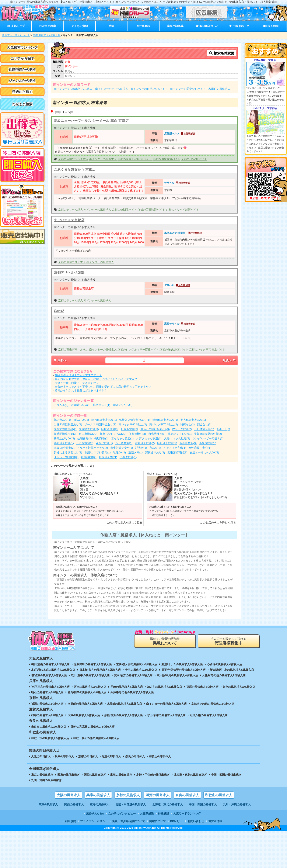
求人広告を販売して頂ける (228, 641)
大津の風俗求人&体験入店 (84, 715)
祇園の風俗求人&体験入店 (47, 704)
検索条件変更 (221, 53)
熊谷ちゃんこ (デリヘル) (162, 474)
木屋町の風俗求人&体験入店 (124, 704)
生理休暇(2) (85, 438)
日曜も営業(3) (129, 429)
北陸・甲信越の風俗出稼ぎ (153, 775)
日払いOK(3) (81, 420)
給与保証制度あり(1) (104, 420)
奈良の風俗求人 (187, 795)
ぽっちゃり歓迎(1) (122, 438)
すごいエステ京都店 (69, 220)
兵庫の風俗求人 (98, 795)
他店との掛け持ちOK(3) (155, 429)
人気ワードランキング (187, 814)
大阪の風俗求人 (69, 795)
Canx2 (59, 311)
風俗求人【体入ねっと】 (16, 35)
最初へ (60, 360)
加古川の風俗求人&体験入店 (164, 687)
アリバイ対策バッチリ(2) (92, 448)
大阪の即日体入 (41, 756)
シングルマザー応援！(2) (208, 438)
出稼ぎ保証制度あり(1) (68, 424)
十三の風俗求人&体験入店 (141, 670)
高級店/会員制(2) (64, 448)
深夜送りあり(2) (155, 452)
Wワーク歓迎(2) (182, 429)
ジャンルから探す (22, 81)
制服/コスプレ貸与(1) (97, 452)
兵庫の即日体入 (64, 756)
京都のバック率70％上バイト (207, 350)
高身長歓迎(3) (208, 443)
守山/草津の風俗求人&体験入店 (166, 715)
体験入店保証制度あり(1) (135, 420)
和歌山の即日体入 (160, 756)
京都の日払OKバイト (194, 159)
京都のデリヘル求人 (71, 210)
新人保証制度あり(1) (193, 420)
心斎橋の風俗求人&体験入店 (225, 664)
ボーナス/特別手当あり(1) (100, 424)
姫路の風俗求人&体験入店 (239, 687)
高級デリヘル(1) (123, 405)
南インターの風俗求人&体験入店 (166, 704)
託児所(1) (141, 448)
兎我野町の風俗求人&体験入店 (93, 664)
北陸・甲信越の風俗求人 (131, 804)
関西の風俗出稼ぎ (95, 775)
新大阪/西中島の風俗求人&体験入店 (232, 670)
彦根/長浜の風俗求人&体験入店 (123, 715)
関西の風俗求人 (74, 804)
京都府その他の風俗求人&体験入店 (213, 704)
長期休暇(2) (101, 438)
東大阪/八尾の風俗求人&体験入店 (177, 675)
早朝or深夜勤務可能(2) (208, 434)
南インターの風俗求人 (103, 159)
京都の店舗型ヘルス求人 (73, 159)
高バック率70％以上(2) (164, 424)
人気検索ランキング (22, 47)
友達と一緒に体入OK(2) (204, 452)
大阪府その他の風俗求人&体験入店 (224, 675)
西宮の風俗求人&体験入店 (90, 687)
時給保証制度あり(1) (165, 420)
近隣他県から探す (22, 70)
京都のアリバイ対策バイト (182, 210)
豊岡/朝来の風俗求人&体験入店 (87, 692)
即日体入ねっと (207, 26)
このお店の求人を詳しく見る (124, 523)
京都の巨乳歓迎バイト (151, 210)
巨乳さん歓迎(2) (167, 443)
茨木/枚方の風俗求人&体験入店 (133, 675)
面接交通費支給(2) (65, 429)
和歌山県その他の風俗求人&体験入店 (96, 738)
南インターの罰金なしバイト (188, 89)
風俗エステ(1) (101, 405)
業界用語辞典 (175, 26)
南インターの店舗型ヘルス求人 (73, 89)
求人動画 (271, 26)
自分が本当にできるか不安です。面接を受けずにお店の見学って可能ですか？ (103, 387)
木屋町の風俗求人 (219, 89)
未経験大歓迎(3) (89, 429)
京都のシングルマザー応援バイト (138, 350)
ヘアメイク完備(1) (175, 448)
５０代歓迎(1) (124, 443)
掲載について (158, 821)
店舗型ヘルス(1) (81, 405)
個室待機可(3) (137, 434)
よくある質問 (80, 26)
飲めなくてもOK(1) (180, 434)
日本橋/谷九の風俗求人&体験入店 (100, 670)
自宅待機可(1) (157, 434)
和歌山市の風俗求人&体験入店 (50, 738)
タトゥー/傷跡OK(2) (66, 457)
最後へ (230, 360)
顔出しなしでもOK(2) (113, 434)
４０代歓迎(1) (104, 443)
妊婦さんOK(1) (108, 457)
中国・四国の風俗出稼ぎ (226, 775)
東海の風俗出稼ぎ (121, 775)
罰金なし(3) (204, 424)
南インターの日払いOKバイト (149, 89)
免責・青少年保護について (129, 821)
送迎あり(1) (136, 452)
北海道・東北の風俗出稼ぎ (190, 775)
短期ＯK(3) (223, 429)
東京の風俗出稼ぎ (42, 775)
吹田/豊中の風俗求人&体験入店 (90, 675)
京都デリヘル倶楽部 (69, 272)
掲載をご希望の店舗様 (165, 641)
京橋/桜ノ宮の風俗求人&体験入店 (137, 664)
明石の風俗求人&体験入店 (47, 692)
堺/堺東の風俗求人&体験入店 (49, 675)
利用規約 (70, 821)
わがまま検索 (48, 26)
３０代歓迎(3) (85, 443)
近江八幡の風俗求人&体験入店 (209, 715)
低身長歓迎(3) (188, 443)
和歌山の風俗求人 (219, 795)
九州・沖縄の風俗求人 (237, 804)
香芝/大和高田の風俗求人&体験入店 (92, 727)
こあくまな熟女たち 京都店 (75, 170)
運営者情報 (215, 821)
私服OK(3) (119, 452)
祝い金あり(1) (62, 420)
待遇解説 (164, 814)
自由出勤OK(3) (88, 434)
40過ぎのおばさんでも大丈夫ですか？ (78, 375)
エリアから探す (22, 58)
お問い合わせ (196, 821)
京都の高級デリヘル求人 (73, 350)
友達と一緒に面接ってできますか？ (77, 383)
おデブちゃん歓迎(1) (149, 438)
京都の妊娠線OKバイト (174, 350)
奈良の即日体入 (135, 756)
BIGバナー (177, 821)
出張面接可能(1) (177, 452)
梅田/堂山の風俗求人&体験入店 (50, 664)
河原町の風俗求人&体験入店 (85, 704)
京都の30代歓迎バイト (166, 159)
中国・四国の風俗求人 (203, 804)
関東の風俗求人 (48, 804)
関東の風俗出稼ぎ (69, 775)
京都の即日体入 (88, 756)
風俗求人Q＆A (95, 814)
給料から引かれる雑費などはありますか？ (81, 390)
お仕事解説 (143, 26)
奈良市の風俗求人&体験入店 (49, 727)
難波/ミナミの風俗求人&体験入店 (182, 664)
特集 (111, 26)
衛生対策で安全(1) (122, 448)
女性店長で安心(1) (200, 448)
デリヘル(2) (61, 405)
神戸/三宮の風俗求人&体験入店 (50, 687)
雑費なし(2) (188, 424)
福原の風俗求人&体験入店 (202, 687)
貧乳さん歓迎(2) (145, 443)
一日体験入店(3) (204, 429)
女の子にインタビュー (122, 814)
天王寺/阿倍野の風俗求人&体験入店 (183, 670)
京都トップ (16, 26)
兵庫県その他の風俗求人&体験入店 (132, 692)
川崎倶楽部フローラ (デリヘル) (72, 474)
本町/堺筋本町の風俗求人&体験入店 (53, 670)
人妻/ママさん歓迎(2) (177, 438)
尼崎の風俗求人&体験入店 (127, 687)
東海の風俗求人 (100, 804)
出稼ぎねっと (239, 26)
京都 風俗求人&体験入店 (47, 35)
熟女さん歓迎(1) (64, 443)
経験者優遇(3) (110, 429)
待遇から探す (22, 92)
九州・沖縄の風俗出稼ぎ (46, 780)
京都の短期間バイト (124, 210)
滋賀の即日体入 (111, 756)
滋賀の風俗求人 (158, 795)
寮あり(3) (155, 448)
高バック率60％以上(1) (133, 424)
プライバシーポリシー (94, 821)
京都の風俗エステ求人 (72, 262)
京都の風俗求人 (128, 795)
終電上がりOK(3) (64, 438)
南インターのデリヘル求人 (112, 89)
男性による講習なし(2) (68, 452)
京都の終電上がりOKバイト (135, 159)
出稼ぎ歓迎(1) (128, 457)
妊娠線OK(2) (89, 457)
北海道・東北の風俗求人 (167, 804)
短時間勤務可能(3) (65, 434)
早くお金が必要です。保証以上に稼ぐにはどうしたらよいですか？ (96, 379)
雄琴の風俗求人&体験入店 (47, 715)
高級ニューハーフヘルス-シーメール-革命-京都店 (91, 121)
